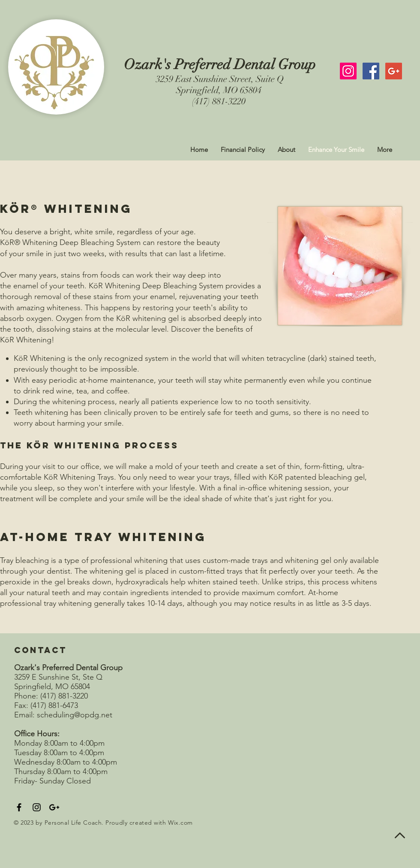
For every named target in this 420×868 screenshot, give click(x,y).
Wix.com (180, 823)
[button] (286, 150)
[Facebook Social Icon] (371, 71)
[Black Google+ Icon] (54, 807)
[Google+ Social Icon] (394, 71)
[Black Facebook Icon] (19, 807)
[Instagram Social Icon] (348, 71)
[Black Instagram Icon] (37, 807)
